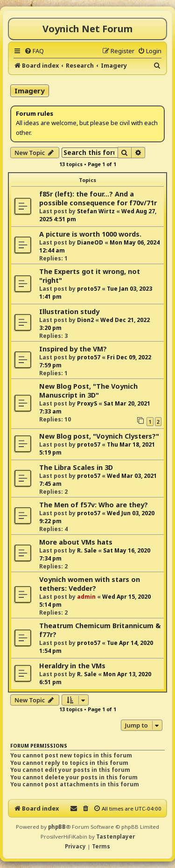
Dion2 (85, 320)
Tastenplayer (115, 836)
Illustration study (69, 311)
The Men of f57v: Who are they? (94, 505)
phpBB (57, 827)
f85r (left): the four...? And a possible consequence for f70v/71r (98, 198)
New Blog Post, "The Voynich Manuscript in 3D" (88, 391)
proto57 (89, 289)
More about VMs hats (76, 542)
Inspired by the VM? (73, 349)
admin (86, 597)
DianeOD (90, 242)
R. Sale (87, 550)
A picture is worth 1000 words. (90, 234)
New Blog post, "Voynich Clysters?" (99, 436)
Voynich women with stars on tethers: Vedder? (90, 584)
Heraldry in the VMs (72, 666)
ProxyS (87, 403)
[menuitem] (34, 51)
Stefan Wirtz (96, 211)
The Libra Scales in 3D (76, 467)
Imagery (30, 91)
